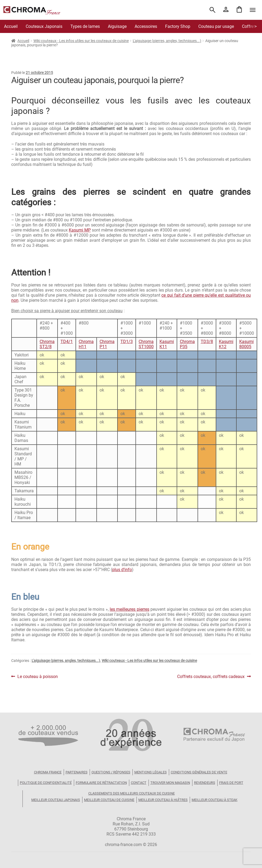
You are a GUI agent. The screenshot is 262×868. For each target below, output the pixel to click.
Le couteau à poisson (37, 677)
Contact (139, 783)
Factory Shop (178, 26)
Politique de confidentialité (46, 783)
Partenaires (77, 772)
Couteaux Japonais (44, 26)
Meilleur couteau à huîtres (163, 800)
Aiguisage (117, 26)
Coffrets (250, 26)
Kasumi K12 (226, 344)
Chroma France (48, 772)
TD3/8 (207, 342)
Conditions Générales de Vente (199, 772)
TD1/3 (127, 342)
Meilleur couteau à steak (214, 800)
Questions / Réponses (111, 772)
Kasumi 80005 (246, 344)
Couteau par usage (216, 26)
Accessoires (146, 26)
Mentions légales (151, 772)
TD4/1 (67, 342)
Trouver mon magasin (170, 783)
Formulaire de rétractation (101, 783)
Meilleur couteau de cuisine (109, 800)
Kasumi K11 (167, 344)
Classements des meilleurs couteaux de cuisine (132, 793)
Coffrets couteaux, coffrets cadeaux (211, 677)
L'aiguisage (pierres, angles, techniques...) (167, 41)
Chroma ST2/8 (47, 344)
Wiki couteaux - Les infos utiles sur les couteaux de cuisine (81, 41)
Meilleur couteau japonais (56, 800)
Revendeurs (205, 783)
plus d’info (122, 570)
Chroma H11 (86, 344)
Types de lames (85, 26)
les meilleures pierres (130, 609)
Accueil (11, 26)
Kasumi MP (80, 230)
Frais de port (231, 783)
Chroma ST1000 (146, 344)
